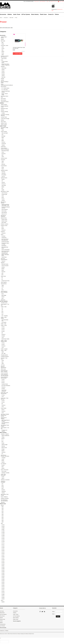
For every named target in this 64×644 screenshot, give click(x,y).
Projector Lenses (4, 226)
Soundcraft (4, 144)
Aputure (3, 179)
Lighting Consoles (4, 170)
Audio (3, 47)
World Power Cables (5, 339)
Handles (3, 74)
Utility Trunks (3, 276)
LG (2, 288)
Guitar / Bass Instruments (3, 475)
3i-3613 (3, 582)
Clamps (3, 71)
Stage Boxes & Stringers (4, 418)
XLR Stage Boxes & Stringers (5, 423)
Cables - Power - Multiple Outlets (4, 341)
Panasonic (4, 154)
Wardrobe (3, 502)
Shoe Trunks (3, 122)
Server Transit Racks (6, 250)
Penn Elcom (2, 616)
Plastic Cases (43, 14)
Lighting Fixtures (4, 178)
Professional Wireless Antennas (6, 207)
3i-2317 (3, 558)
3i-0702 (3, 525)
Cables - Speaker (4, 349)
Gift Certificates (43, 1)
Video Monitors (4, 284)
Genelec (3, 267)
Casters (3, 70)
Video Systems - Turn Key (5, 428)
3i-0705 (3, 526)
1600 (3, 514)
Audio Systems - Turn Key (5, 305)
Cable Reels (3, 147)
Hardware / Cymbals (5, 473)
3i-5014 (3, 596)
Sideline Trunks (4, 123)
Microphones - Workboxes (4, 216)
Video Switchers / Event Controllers (4, 292)
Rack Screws (4, 59)
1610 (3, 516)
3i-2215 (3, 554)
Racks (2, 235)
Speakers (3, 263)
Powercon (3, 334)
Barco (3, 227)
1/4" (2, 308)
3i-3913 (3, 585)
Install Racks (4, 238)
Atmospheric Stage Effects (5, 128)
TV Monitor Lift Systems (4, 431)
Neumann (3, 272)
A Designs (3, 458)
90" (2, 278)
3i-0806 (3, 528)
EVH (2, 442)
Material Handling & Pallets (5, 82)
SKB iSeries (2, 613)
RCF (2, 275)
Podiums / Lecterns (5, 224)
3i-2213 (3, 552)
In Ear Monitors (4, 166)
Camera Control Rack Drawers (6, 92)
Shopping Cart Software (24, 634)
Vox (2, 454)
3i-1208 (3, 532)
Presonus (3, 142)
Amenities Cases (4, 303)
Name (53, 612)
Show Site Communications (4, 259)
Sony (3, 290)
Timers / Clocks (4, 125)
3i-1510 (3, 537)
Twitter (42, 612)
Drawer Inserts (4, 219)
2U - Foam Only (5, 90)
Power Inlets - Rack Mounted (5, 399)
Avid (2, 135)
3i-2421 (3, 561)
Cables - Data (3, 324)
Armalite (3, 113)
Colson (1, 621)
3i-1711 (3, 543)
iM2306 (3, 602)
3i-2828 (3, 569)
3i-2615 (3, 564)
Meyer (3, 270)
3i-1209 (3, 534)
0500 (3, 507)
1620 (3, 517)
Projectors (3, 232)
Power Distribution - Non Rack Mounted (5, 375)
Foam (2, 60)
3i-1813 (3, 546)
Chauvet (3, 182)
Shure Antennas (5, 209)
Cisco (3, 163)
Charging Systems (4, 355)
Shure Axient (4, 211)
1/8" (2, 310)
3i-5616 (3, 597)
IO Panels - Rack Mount (4, 358)
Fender (3, 443)
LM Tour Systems (26, 14)
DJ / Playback (3, 464)
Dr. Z (2, 440)
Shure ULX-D (4, 214)
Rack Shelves (3, 100)
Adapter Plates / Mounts (4, 37)
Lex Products (2, 626)
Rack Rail (3, 77)
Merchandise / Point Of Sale (5, 495)
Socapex (3, 336)
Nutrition (2, 120)
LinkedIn (44, 612)
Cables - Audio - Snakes (4, 318)
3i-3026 (3, 579)
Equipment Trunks (4, 109)
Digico (3, 138)
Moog (3, 487)
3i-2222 (3, 557)
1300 (3, 508)
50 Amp (3, 331)
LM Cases (2, 611)
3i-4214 (3, 588)
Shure (3, 169)
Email (53, 614)
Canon (3, 152)
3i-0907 (3, 529)
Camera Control (4, 158)
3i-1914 (3, 548)
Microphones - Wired (5, 191)
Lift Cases (3, 365)
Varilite (3, 190)
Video (3, 55)
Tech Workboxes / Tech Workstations (4, 500)
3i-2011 (3, 549)
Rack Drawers (4, 87)
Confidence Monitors (5, 356)
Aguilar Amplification (5, 436)
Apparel (2, 39)
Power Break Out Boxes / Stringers (4, 371)
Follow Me (3, 173)
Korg (2, 485)
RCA (2, 313)
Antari (3, 130)
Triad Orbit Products (5, 102)
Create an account (53, 1)
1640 (3, 520)
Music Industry (35, 14)
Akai (2, 484)
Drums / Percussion (5, 470)
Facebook (40, 612)
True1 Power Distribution (4, 391)
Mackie (3, 269)
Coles (3, 196)
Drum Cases (4, 471)
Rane (3, 467)
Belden (1, 623)
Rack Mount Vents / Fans (5, 97)
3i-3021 (3, 578)
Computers (3, 160)
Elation (3, 187)
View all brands (3, 628)
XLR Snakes (4, 322)
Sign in (48, 1)
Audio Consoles (4, 132)
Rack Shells (4, 223)
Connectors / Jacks (5, 45)
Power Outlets (4, 408)
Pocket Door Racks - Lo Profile (5, 244)
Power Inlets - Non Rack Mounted (4, 393)
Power (3, 44)
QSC (2, 273)
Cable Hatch (4, 68)
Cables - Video (4, 350)
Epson (3, 229)
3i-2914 (3, 570)
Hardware (3, 67)
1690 (3, 522)
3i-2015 (3, 551)
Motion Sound (4, 448)
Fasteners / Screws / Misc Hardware (5, 57)
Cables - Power (4, 325)
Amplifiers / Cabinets (5, 434)
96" (2, 279)
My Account (37, 1)
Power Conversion (4, 373)
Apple (3, 161)
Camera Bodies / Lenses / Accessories (5, 149)
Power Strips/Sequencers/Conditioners (5, 85)
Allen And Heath (5, 133)
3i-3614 (3, 584)
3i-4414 (3, 591)
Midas (3, 141)
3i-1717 (3, 545)
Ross (3, 298)
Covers (3, 48)
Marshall (3, 446)
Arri (2, 181)
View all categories (17, 621)
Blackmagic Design (5, 151)
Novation (3, 490)
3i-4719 (3, 593)
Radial (3, 461)
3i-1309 (3, 535)
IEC (2, 333)
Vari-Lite (3, 176)
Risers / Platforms (4, 497)
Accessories (3, 14)
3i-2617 (3, 566)
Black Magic (4, 295)
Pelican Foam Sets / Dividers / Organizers (6, 65)
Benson (3, 439)
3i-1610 (3, 540)
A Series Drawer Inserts (5, 62)
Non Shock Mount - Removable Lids (5, 240)
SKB (2, 523)
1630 (3, 519)
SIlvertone (3, 452)
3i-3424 (3, 581)
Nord (2, 488)
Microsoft (3, 164)
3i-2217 (3, 555)
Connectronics (3, 624)
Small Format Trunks (5, 281)
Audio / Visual (17, 14)
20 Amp (3, 328)
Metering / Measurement (3, 367)
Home (1, 18)
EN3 (2, 311)
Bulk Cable (11, 18)
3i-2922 (3, 573)
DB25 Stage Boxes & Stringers (6, 421)
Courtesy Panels (5, 384)
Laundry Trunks (4, 117)
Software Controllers (5, 498)
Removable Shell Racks (5, 248)
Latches (3, 76)
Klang (3, 167)
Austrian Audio (4, 194)
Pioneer (3, 465)
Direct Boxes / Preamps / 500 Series (5, 456)
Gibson (3, 478)
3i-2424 (3, 563)
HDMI (3, 352)
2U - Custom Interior (5, 88)
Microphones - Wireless (4, 202)
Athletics (10, 14)
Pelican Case (3, 619)
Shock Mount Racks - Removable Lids (6, 252)
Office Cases (3, 369)
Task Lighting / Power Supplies (5, 426)
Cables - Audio (4, 307)
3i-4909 (3, 594)
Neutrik (1, 618)
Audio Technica (4, 193)
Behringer (3, 136)
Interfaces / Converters (5, 480)
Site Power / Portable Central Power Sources (5, 415)
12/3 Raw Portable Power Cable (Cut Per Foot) (19, 48)
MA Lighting (4, 175)
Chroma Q (4, 184)
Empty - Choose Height (5, 94)
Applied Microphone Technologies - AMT (5, 205)
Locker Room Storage (5, 119)
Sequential (4, 491)
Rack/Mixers (4, 246)
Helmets (2, 110)
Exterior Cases (4, 221)
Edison (3, 52)
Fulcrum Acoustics (5, 266)
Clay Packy (4, 185)
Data (2, 42)
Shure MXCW (4, 212)
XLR (2, 314)
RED (2, 155)
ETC (2, 188)
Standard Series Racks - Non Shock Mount (5, 255)
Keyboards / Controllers (3, 482)
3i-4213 (3, 587)
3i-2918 (3, 572)
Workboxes (3, 300)
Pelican (2, 505)
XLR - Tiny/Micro (5, 316)
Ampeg (3, 437)
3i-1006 (3, 531)
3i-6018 (3, 599)
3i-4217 (3, 590)
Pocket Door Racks (5, 242)
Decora (3, 410)
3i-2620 (3, 567)
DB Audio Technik (5, 264)
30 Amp (3, 330)
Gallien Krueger (5, 445)
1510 (3, 511)
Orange (3, 449)
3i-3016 (3, 575)
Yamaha (3, 145)
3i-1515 (3, 538)
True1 (3, 337)
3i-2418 (3, 560)
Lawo (3, 139)
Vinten (3, 157)
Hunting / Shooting (4, 112)
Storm (2, 600)
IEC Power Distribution (6, 386)
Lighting (2, 80)
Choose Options (18, 54)
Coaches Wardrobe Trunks (5, 107)
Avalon (3, 459)
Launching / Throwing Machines (5, 115)
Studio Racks (4, 257)
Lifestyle (2, 79)
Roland (3, 297)
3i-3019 (3, 576)
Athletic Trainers (4, 105)
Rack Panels (3, 99)
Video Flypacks (4, 282)
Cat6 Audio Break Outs (5, 320)
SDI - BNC (4, 353)
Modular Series (4, 218)
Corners (3, 73)
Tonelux (3, 199)
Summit (3, 462)
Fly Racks (3, 236)
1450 (3, 510)
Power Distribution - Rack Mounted (5, 378)
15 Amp (3, 327)
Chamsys (3, 172)
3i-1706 (3, 541)
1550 (3, 513)
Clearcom (3, 261)
